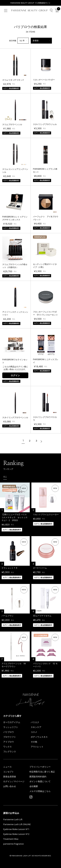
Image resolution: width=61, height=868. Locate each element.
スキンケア (36, 727)
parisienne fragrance (13, 844)
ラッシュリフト (11, 727)
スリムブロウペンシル (12, 124)
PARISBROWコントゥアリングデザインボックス (15, 218)
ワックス (7, 747)
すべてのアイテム (12, 722)
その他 (34, 742)
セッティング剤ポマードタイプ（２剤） (45, 266)
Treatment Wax (11, 839)
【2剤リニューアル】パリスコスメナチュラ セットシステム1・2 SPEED (15, 517)
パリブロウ (9, 732)
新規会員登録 (10, 777)
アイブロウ (9, 742)
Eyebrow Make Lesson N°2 (16, 834)
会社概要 (34, 786)
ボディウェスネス (39, 737)
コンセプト (9, 772)
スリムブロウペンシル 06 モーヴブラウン (14, 665)
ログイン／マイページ (14, 781)
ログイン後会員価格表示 (12, 530)
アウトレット (37, 747)
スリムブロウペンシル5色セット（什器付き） (15, 266)
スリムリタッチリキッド (13, 80)
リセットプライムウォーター (46, 514)
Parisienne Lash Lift (13, 819)
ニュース (7, 767)
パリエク (35, 722)
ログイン (15, 375)
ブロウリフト (10, 737)
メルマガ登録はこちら (40, 791)
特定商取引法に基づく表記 (42, 772)
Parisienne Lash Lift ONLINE (17, 824)
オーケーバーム (40, 568)
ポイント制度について (40, 781)
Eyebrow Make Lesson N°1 (16, 829)
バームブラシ (8, 616)
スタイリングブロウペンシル (15, 417)
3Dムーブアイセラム (42, 616)
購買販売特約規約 (38, 777)
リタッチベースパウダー (44, 80)
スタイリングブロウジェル (45, 124)
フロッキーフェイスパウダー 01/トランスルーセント (45, 313)
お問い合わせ (10, 786)
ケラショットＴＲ (10, 568)
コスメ (34, 732)
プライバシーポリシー (40, 767)
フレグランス (10, 752)
